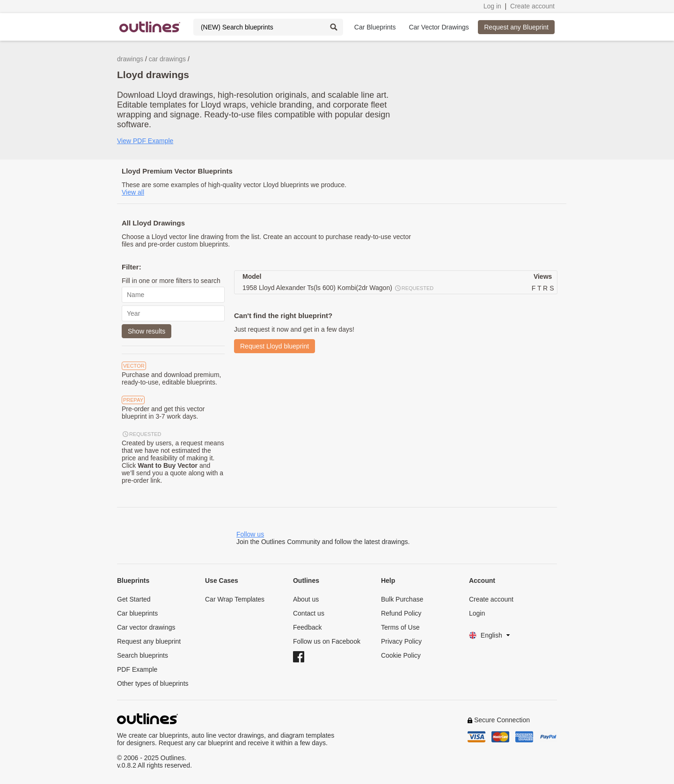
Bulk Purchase (402, 599)
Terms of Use (400, 627)
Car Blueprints (375, 27)
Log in (492, 6)
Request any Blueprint (516, 27)
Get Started (134, 599)
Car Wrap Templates (235, 599)
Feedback (307, 627)
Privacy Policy (401, 641)
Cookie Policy (401, 655)
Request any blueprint (149, 641)
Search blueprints (143, 655)
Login (477, 613)
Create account (532, 6)
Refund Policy (401, 613)
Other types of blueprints (153, 683)
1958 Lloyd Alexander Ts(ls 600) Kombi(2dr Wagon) (338, 288)
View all (133, 192)
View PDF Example (145, 141)
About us (306, 599)
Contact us (309, 613)
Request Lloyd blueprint (275, 346)
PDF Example (137, 669)
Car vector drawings (146, 627)
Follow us (250, 534)
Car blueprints (137, 613)
